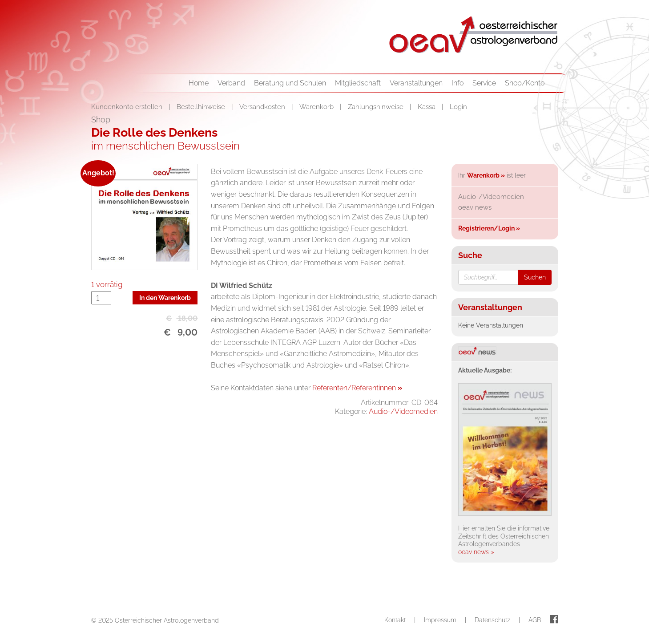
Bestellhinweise (202, 107)
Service (484, 83)
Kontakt (395, 620)
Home (199, 83)
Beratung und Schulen (290, 83)
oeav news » (476, 552)
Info (458, 83)
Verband (231, 83)
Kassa (427, 107)
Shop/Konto (525, 83)
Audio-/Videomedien (403, 411)
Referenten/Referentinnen (357, 388)
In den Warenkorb (165, 298)
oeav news (475, 207)
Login (458, 107)
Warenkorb (317, 107)
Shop (101, 119)
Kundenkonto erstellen (128, 107)
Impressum (440, 620)
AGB (535, 620)
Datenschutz (492, 620)
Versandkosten (263, 107)
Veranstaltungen (416, 83)
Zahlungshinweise (377, 107)
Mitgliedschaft (358, 83)
